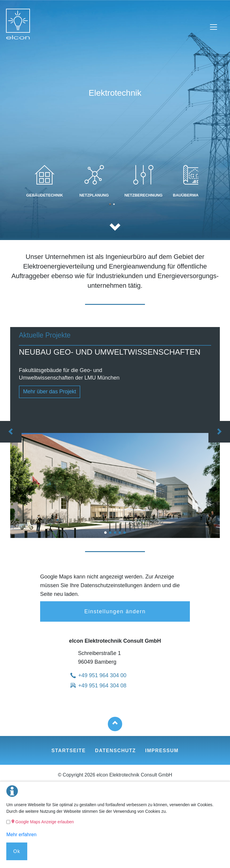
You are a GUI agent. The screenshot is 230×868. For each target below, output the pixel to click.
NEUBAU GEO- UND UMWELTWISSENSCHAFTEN (105, 533)
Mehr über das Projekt (50, 392)
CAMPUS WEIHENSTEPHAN (115, 533)
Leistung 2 (110, 204)
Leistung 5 (114, 204)
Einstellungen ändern (115, 611)
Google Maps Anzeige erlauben (44, 822)
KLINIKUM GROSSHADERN (120, 533)
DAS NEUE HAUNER (110, 533)
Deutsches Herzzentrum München (125, 533)
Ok (17, 851)
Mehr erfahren (21, 835)
